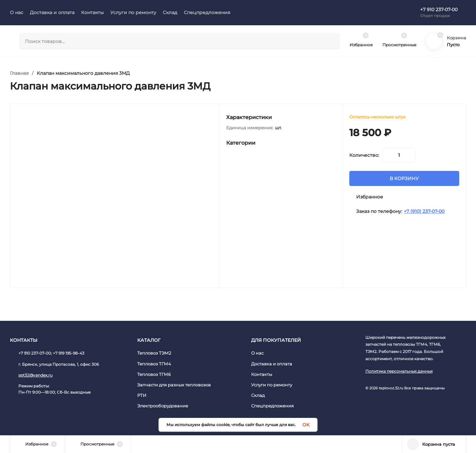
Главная (19, 73)
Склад (258, 395)
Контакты (262, 374)
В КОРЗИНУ (404, 178)
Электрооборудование (163, 406)
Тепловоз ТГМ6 (154, 374)
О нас (257, 353)
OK (306, 425)
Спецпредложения (272, 406)
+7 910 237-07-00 (439, 10)
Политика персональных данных (399, 371)
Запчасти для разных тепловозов (174, 385)
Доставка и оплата (272, 364)
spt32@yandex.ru (35, 375)
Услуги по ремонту (272, 385)
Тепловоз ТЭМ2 (154, 353)
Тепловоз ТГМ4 (154, 364)
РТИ (142, 395)
